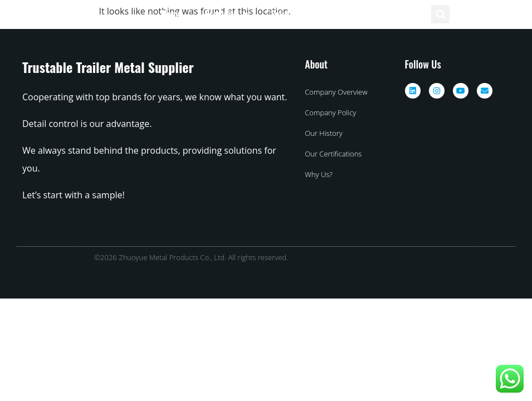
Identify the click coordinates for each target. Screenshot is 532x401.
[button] (440, 14)
